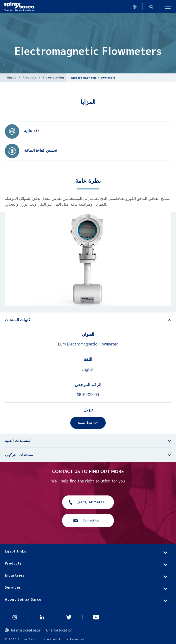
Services (13, 587)
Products (29, 77)
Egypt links (16, 551)
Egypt (12, 77)
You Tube (96, 617)
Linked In (42, 617)
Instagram (15, 617)
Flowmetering (53, 77)
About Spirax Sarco (23, 599)
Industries (15, 575)
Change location (59, 630)
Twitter (69, 617)
